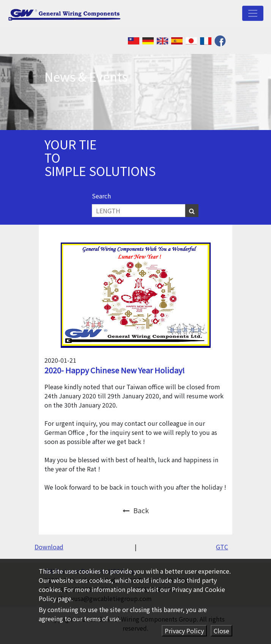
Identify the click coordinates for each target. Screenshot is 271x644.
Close (221, 631)
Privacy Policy (184, 631)
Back (136, 510)
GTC (222, 547)
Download (49, 547)
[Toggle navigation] (253, 13)
